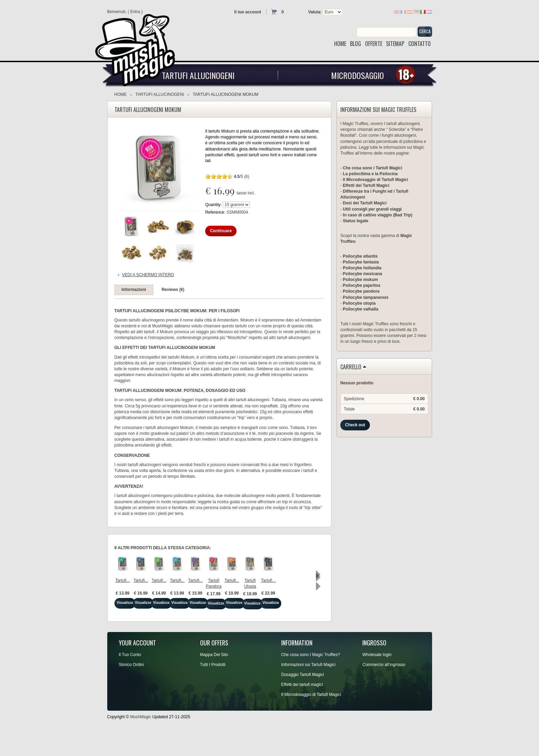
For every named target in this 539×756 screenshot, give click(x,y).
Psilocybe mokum (360, 280)
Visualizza (140, 629)
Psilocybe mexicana (362, 274)
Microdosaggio (357, 75)
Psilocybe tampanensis (366, 297)
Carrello (351, 367)
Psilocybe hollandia (362, 268)
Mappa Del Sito (214, 680)
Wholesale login (377, 680)
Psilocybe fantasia (361, 262)
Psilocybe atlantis (360, 256)
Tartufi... (140, 607)
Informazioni (134, 290)
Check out (355, 425)
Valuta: (315, 12)
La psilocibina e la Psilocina (370, 174)
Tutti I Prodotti (213, 690)
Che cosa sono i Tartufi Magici (372, 168)
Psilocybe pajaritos (361, 285)
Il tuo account (248, 12)
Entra (135, 12)
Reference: (216, 212)
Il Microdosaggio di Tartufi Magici (375, 180)
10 (230, 176)
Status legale (355, 221)
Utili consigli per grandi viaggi (372, 209)
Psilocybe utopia (359, 303)
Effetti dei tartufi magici (302, 710)
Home (121, 94)
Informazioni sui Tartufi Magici (308, 690)
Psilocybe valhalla (360, 309)
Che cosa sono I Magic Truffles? (311, 680)
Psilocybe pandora (361, 291)
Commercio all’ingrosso (384, 690)
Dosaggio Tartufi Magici (303, 700)
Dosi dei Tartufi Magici (365, 203)
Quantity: (213, 205)
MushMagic (140, 743)
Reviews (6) (173, 290)
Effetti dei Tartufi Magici (366, 185)
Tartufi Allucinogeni (198, 75)
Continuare (221, 231)
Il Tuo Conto (130, 680)
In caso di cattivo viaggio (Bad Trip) (377, 215)
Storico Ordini (131, 690)
